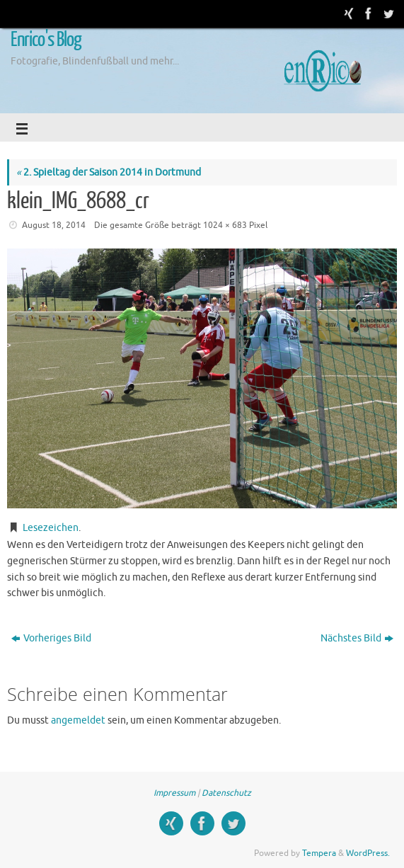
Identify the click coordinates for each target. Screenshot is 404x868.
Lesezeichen (51, 528)
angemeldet (78, 720)
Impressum (174, 793)
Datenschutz (226, 793)
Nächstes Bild (357, 638)
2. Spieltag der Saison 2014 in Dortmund (109, 172)
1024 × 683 (225, 225)
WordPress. (368, 853)
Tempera (319, 853)
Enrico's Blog (46, 40)
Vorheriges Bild (51, 638)
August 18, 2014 (54, 225)
